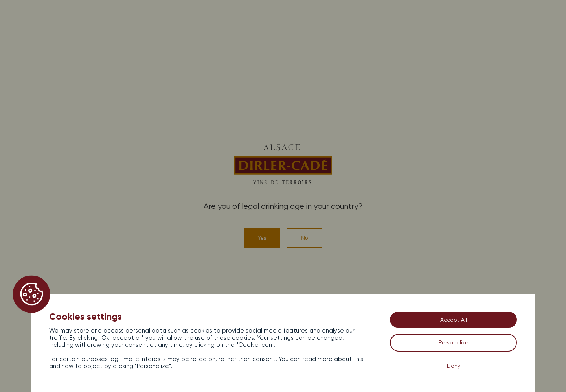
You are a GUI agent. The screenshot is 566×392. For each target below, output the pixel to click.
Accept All (454, 320)
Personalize (454, 342)
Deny (454, 366)
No (304, 238)
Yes (262, 238)
